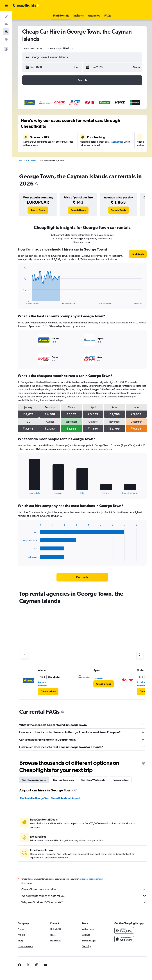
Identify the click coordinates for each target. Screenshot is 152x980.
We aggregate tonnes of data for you (84, 896)
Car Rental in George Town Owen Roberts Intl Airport (50, 798)
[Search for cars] (6, 32)
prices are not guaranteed (91, 879)
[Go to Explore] (6, 39)
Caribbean (31, 160)
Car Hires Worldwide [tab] (93, 780)
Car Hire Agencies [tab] (63, 780)
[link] (38, 210)
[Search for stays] (6, 24)
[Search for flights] (6, 17)
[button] (6, 6)
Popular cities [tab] (121, 780)
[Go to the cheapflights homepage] (26, 6)
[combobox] (33, 48)
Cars (20, 160)
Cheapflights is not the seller (84, 889)
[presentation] (37, 184)
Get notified (117, 142)
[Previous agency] (25, 655)
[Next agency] (140, 655)
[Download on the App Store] (124, 939)
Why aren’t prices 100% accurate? (84, 902)
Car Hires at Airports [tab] (34, 780)
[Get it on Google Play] (124, 930)
